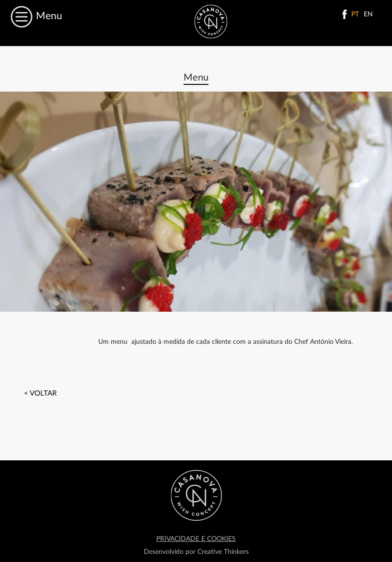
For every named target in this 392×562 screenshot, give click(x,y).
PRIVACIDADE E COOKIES (196, 539)
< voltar (40, 393)
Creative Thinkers (223, 552)
